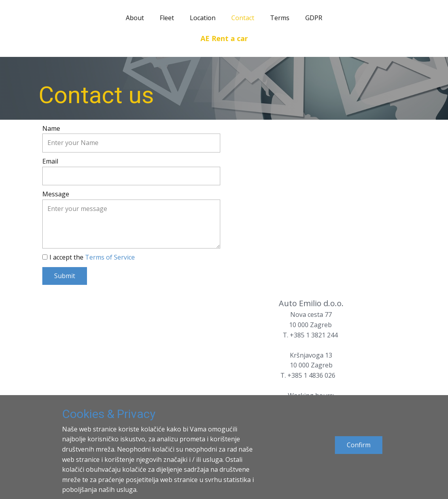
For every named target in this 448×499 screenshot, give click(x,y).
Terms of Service (110, 257)
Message (56, 194)
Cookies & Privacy (109, 414)
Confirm (359, 445)
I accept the (92, 257)
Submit (65, 276)
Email (50, 161)
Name (51, 128)
